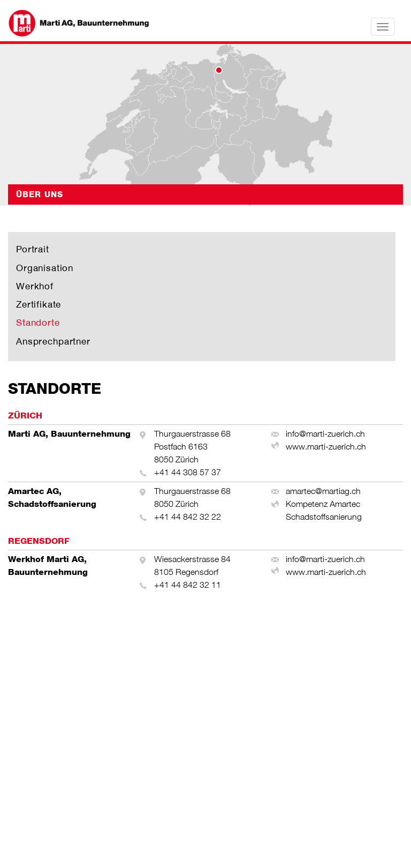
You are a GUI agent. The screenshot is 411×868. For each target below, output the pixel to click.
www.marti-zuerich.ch (326, 447)
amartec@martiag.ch (323, 491)
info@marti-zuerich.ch (325, 434)
